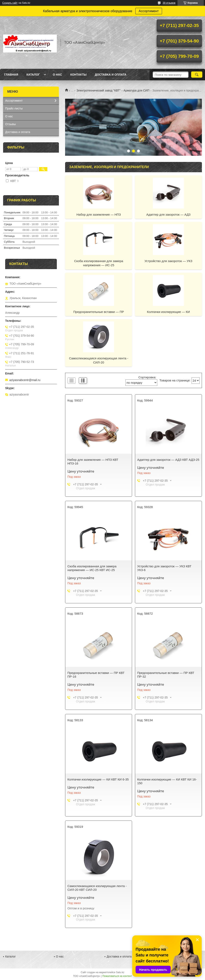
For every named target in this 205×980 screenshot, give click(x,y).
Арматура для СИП (136, 90)
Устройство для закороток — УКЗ (168, 261)
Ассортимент (149, 11)
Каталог (33, 75)
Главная (11, 75)
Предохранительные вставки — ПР (99, 312)
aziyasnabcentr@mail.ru (25, 380)
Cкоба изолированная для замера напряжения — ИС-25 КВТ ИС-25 (92, 568)
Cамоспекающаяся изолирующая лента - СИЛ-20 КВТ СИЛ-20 (97, 888)
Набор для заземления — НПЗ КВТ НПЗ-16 (93, 461)
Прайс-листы (14, 108)
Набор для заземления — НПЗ (99, 214)
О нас (57, 75)
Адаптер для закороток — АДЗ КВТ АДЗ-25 (168, 460)
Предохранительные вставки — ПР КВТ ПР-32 (166, 675)
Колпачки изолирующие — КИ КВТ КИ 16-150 (167, 781)
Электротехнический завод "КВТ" (99, 90)
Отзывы (10, 124)
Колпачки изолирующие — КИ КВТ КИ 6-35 (98, 779)
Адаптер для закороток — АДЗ (168, 214)
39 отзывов (169, 3)
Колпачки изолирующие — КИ (168, 312)
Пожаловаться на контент (117, 976)
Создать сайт (10, 3)
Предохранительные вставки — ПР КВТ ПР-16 (96, 675)
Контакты (78, 75)
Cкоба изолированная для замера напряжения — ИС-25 (99, 263)
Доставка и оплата (111, 75)
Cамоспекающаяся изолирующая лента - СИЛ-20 (99, 360)
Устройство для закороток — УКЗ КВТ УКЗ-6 (164, 568)
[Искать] (197, 75)
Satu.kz (120, 972)
